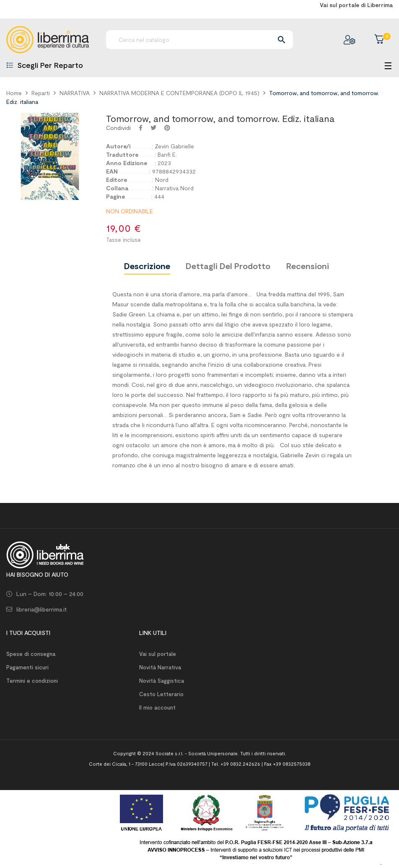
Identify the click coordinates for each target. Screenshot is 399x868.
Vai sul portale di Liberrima (356, 5)
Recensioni (308, 266)
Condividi (141, 128)
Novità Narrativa (160, 667)
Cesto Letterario (161, 694)
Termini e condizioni (32, 681)
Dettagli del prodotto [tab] (228, 266)
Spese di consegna (31, 654)
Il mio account (157, 707)
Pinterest (167, 128)
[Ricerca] (199, 40)
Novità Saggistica (162, 681)
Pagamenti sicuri (27, 667)
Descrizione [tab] (147, 266)
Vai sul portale (158, 654)
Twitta (153, 128)
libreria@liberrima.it (41, 609)
